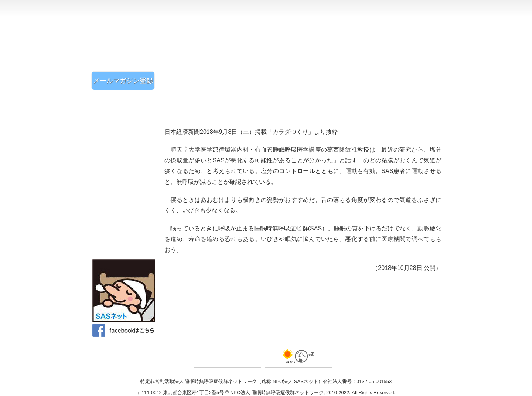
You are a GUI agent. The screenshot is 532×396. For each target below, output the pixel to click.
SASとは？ (126, 207)
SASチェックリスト (126, 129)
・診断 (126, 224)
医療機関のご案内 (126, 142)
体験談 (126, 155)
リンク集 (126, 247)
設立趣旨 (368, 7)
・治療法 (126, 234)
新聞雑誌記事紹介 (126, 167)
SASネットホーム (126, 101)
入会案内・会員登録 (374, 55)
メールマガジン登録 (123, 81)
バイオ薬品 (299, 356)
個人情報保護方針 (415, 7)
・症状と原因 (126, 216)
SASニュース (126, 181)
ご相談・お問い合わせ (420, 55)
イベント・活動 (126, 116)
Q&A (126, 194)
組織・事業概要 (322, 7)
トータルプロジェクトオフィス (228, 356)
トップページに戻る (406, 23)
